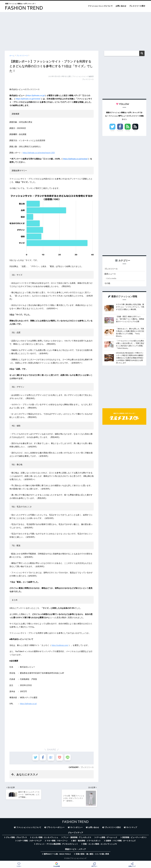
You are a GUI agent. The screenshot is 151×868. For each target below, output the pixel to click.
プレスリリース (87, 767)
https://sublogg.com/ (60, 645)
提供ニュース (110, 274)
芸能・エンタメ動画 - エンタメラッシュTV (100, 845)
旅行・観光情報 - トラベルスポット (87, 842)
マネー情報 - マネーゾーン (57, 842)
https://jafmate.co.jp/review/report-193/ (39, 153)
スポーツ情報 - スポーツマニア (29, 842)
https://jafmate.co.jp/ (36, 95)
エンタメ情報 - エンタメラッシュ (45, 838)
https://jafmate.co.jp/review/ (28, 99)
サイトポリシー (77, 828)
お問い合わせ (121, 6)
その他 (107, 284)
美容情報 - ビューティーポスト (134, 838)
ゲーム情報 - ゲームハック (107, 838)
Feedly (128, 131)
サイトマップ (132, 828)
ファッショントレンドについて (100, 6)
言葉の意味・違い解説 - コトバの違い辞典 (92, 855)
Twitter (112, 131)
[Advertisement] (75, 30)
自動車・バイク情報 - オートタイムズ (121, 842)
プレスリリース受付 (137, 6)
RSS (135, 131)
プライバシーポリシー (56, 828)
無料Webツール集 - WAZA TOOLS (57, 855)
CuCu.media (111, 279)
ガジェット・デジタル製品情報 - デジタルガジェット (57, 845)
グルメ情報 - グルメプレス (16, 838)
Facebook (120, 131)
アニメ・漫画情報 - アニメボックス (77, 838)
